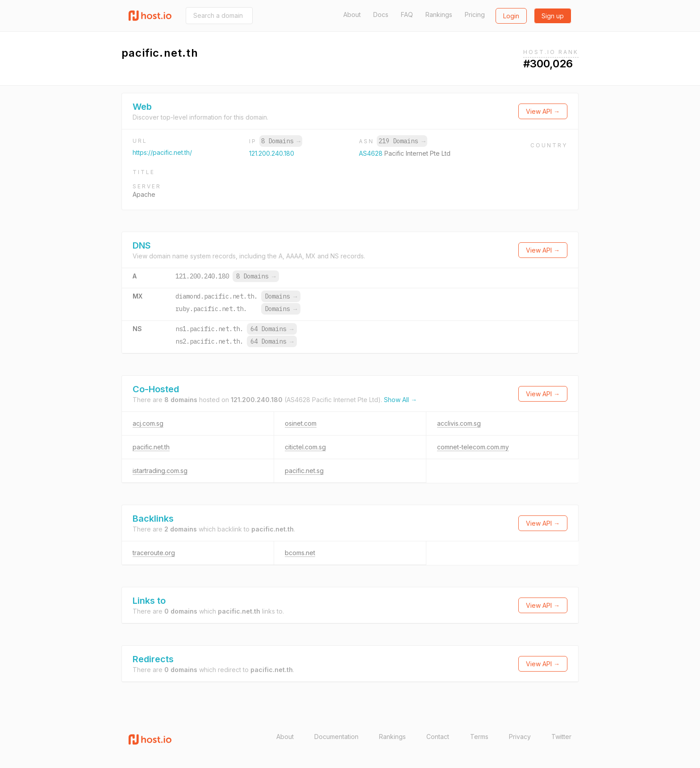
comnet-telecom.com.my (473, 447)
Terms (479, 737)
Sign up (553, 16)
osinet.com (301, 423)
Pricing (475, 15)
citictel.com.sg (305, 447)
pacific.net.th (151, 447)
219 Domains (402, 141)
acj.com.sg (148, 423)
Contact (438, 737)
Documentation (336, 737)
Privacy (520, 737)
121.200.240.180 (272, 153)
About (352, 15)
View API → (543, 111)
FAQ (407, 15)
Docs (381, 15)
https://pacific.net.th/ (162, 152)
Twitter (561, 737)
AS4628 (372, 153)
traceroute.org (154, 553)
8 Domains (281, 141)
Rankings (439, 15)
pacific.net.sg (304, 471)
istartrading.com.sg (160, 471)
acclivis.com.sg (459, 423)
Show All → (400, 400)
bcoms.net (300, 553)
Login (511, 16)
